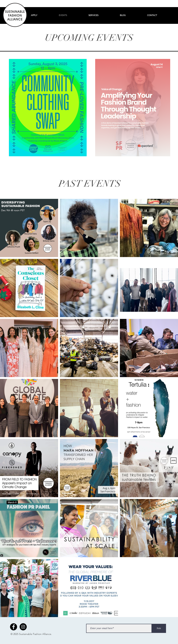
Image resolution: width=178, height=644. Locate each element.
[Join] (159, 628)
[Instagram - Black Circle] (23, 627)
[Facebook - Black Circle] (14, 627)
